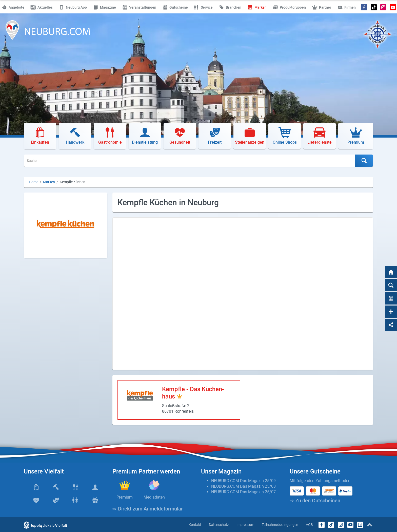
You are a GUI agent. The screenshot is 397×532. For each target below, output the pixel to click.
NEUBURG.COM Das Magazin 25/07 (243, 492)
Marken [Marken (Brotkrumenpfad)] (49, 182)
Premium (125, 497)
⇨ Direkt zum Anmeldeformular (148, 509)
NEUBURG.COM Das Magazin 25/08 (243, 486)
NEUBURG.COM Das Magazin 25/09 (243, 481)
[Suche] (190, 161)
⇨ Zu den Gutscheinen (315, 501)
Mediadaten (154, 497)
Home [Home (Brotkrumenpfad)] (34, 182)
